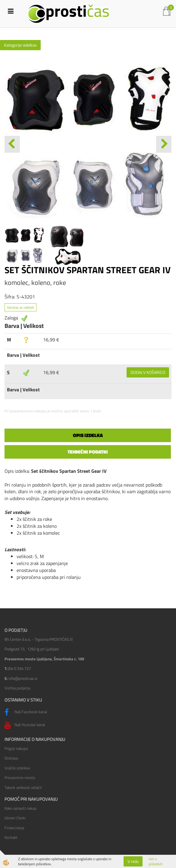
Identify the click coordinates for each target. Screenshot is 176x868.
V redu (133, 861)
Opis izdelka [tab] (88, 435)
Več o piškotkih (156, 861)
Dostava (11, 758)
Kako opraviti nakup (20, 808)
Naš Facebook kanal (26, 712)
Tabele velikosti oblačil (23, 787)
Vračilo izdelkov (17, 768)
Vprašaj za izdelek (20, 307)
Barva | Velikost (23, 355)
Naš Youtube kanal (25, 725)
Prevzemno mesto (20, 778)
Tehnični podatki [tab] (88, 452)
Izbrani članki (15, 818)
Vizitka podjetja (17, 688)
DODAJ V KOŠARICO (148, 372)
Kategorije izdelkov (20, 45)
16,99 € (51, 340)
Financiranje (14, 828)
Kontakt (11, 837)
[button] (164, 144)
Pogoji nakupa (16, 748)
